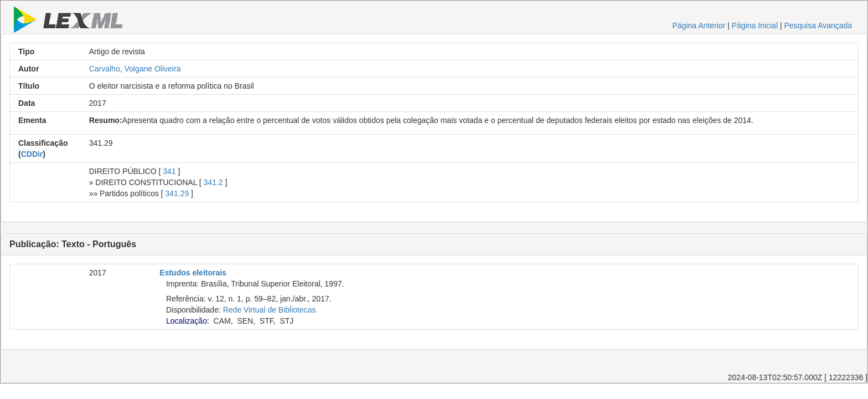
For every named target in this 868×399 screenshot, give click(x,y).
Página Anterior (699, 25)
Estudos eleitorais (193, 273)
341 (169, 171)
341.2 (213, 182)
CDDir (32, 154)
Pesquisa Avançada (818, 25)
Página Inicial (755, 25)
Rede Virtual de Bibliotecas (270, 310)
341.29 (177, 193)
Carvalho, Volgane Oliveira (135, 69)
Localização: (188, 321)
